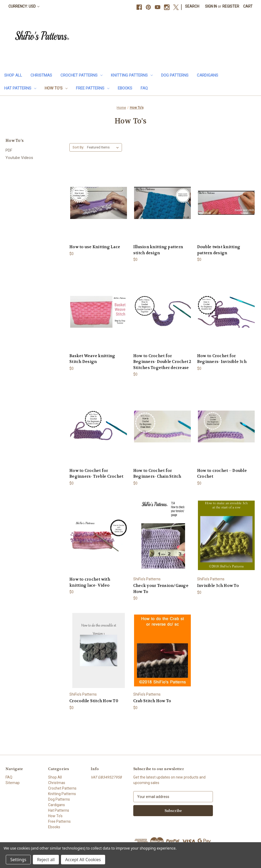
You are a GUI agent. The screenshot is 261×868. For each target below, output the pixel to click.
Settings (18, 860)
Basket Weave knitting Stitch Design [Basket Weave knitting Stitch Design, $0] (92, 359)
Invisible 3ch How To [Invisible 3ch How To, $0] (218, 586)
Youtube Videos (19, 158)
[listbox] (104, 147)
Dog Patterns (175, 75)
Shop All (13, 75)
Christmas (41, 75)
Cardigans (208, 75)
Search (192, 6)
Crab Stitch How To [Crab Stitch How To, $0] (152, 701)
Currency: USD (24, 6)
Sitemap (13, 783)
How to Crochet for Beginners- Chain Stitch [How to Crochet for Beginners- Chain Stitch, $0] (157, 474)
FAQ (144, 88)
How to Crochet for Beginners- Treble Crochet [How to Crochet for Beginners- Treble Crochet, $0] (96, 474)
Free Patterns (93, 88)
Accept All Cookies (83, 860)
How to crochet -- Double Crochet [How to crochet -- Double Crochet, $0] (222, 474)
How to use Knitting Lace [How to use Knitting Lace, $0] (95, 247)
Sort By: (78, 147)
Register (231, 6)
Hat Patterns (20, 88)
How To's (56, 88)
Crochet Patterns (81, 75)
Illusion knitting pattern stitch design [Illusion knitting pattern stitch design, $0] (158, 250)
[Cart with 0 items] (248, 6)
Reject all (46, 860)
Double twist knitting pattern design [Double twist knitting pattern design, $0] (219, 250)
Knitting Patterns (132, 75)
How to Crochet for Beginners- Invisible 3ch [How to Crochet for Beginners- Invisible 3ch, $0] (222, 359)
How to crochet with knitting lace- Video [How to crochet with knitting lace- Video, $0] (90, 582)
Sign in (211, 6)
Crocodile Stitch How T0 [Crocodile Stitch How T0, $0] (94, 701)
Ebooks (125, 88)
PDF (9, 150)
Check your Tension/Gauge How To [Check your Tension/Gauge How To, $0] (161, 589)
